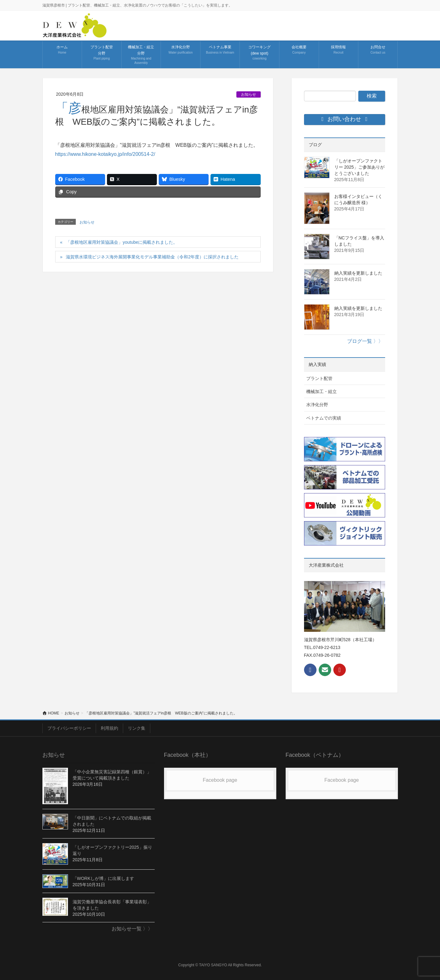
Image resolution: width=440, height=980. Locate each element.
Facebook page (220, 780)
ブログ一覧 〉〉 (365, 341)
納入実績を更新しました (358, 273)
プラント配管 (319, 378)
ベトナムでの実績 (324, 418)
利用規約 (109, 728)
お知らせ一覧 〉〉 (132, 929)
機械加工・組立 (322, 392)
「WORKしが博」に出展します (104, 878)
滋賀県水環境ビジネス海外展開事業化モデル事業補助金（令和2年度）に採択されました (152, 257)
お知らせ (249, 94)
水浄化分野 (317, 405)
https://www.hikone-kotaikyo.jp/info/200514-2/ (105, 154)
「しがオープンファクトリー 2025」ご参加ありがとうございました (359, 167)
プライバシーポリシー (69, 728)
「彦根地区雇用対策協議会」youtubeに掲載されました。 (122, 242)
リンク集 (137, 728)
